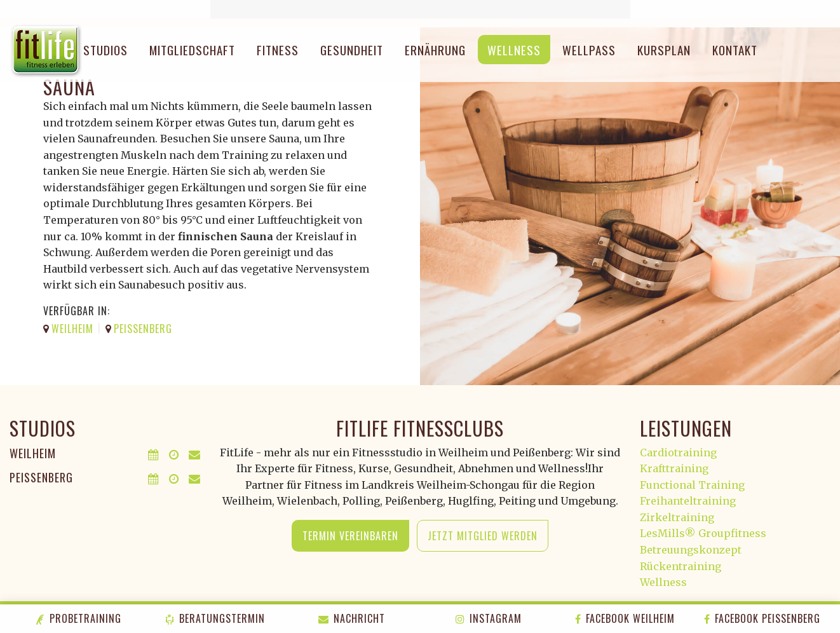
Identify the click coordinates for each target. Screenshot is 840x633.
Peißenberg (41, 477)
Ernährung (435, 50)
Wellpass (589, 50)
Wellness (514, 50)
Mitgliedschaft (192, 50)
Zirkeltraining (677, 517)
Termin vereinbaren (350, 536)
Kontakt (735, 50)
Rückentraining (681, 566)
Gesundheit (352, 50)
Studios (105, 50)
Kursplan (664, 50)
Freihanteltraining (688, 501)
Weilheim (33, 453)
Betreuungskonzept (691, 550)
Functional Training (692, 485)
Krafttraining (674, 468)
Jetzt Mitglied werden (483, 536)
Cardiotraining (678, 453)
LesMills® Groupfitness (703, 533)
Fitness (278, 50)
